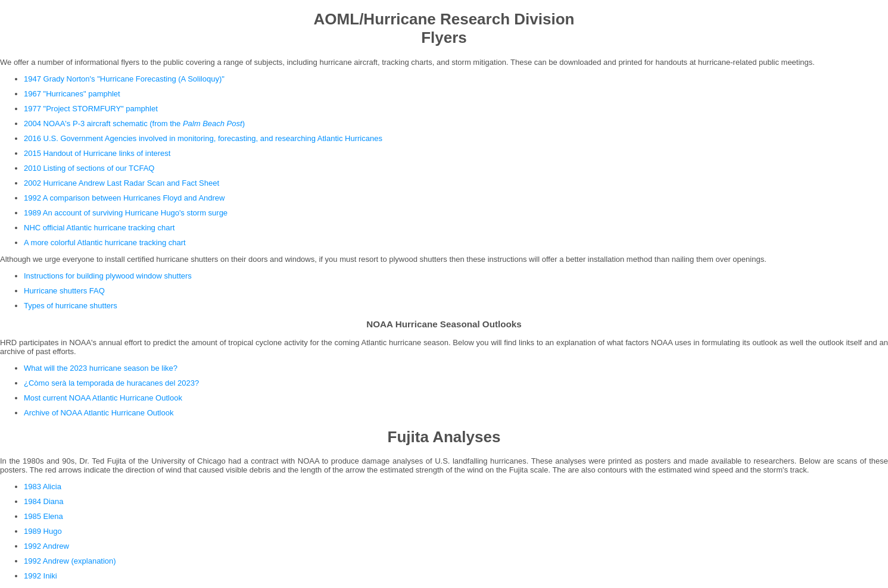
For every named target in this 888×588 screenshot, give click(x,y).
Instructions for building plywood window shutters (108, 276)
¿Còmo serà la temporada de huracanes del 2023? (111, 383)
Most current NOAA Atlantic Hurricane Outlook (103, 398)
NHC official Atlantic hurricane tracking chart (99, 228)
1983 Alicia (43, 487)
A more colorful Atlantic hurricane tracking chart (105, 243)
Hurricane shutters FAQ (64, 291)
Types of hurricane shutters (71, 306)
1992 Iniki (40, 576)
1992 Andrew (46, 546)
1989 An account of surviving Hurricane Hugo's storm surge (126, 213)
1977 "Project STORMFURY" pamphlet (91, 109)
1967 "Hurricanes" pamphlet (72, 94)
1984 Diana (44, 501)
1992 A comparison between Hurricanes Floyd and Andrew (124, 198)
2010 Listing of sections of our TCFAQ (89, 168)
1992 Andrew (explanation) (70, 561)
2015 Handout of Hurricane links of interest (97, 153)
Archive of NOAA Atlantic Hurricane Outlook (99, 413)
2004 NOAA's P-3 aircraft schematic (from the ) (134, 123)
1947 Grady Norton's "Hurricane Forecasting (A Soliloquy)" (124, 79)
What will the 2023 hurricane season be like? (101, 368)
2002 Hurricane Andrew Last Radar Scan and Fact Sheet (121, 183)
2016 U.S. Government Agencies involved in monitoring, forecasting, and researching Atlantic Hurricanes (203, 138)
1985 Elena (43, 516)
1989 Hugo (43, 531)
